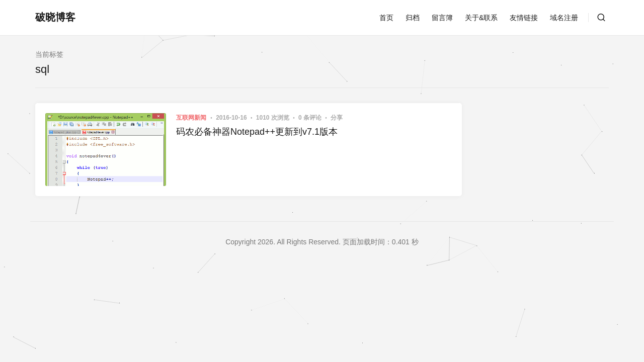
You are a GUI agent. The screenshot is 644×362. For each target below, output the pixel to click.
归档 (413, 18)
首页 (386, 18)
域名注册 (564, 18)
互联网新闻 (191, 118)
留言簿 (442, 18)
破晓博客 (55, 17)
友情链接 (524, 18)
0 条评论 (311, 118)
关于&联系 (481, 18)
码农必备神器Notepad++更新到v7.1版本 (257, 132)
